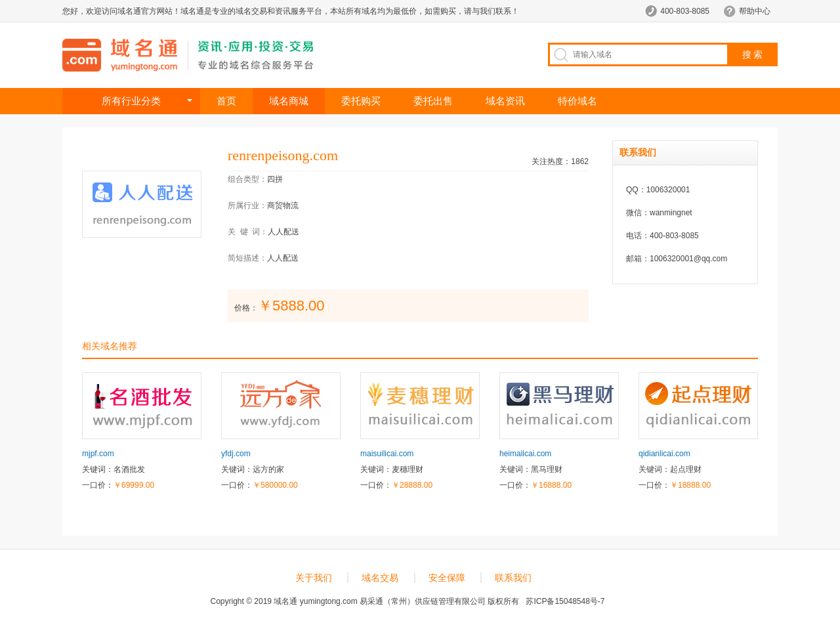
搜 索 (753, 54)
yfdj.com (236, 454)
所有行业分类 (131, 101)
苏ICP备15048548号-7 (565, 601)
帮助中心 (755, 11)
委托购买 (361, 101)
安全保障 (447, 578)
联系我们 (513, 578)
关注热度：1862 (560, 161)
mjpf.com (98, 454)
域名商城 (289, 101)
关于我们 (314, 578)
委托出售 (433, 101)
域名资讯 (505, 101)
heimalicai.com (525, 454)
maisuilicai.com (387, 454)
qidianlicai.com (664, 454)
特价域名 (577, 101)
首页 (226, 101)
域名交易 (380, 578)
